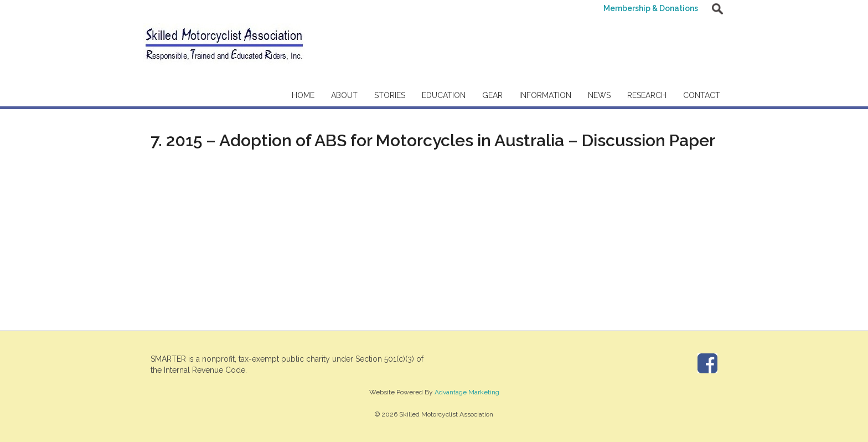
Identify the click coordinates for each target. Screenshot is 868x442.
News (599, 95)
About (344, 95)
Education (444, 95)
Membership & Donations (651, 8)
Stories (390, 95)
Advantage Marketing (467, 392)
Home (303, 95)
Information (545, 95)
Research (647, 95)
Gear (492, 95)
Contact (702, 95)
